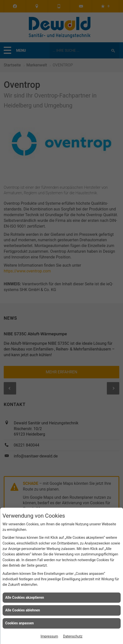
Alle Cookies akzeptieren (25, 597)
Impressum (49, 636)
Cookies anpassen (20, 623)
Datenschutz (73, 636)
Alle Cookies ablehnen (23, 610)
